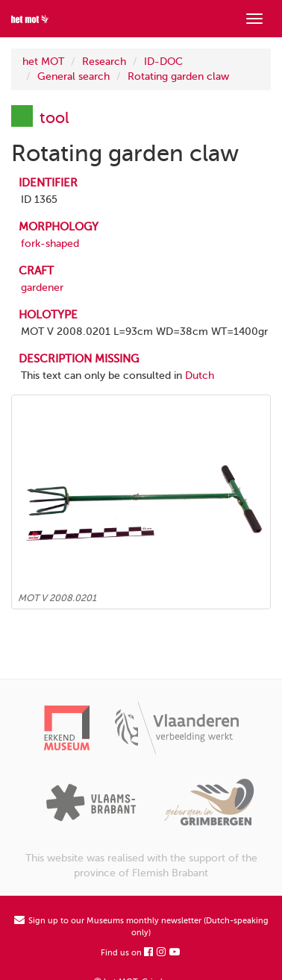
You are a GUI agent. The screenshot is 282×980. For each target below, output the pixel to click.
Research (104, 62)
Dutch (200, 376)
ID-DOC (163, 62)
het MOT (43, 62)
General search (73, 76)
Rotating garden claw (178, 76)
